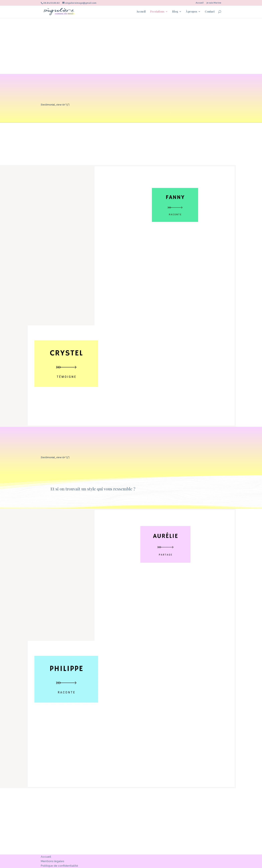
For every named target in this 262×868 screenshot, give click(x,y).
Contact (210, 12)
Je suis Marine (214, 3)
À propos (191, 12)
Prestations (157, 12)
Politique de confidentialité (59, 866)
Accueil (200, 3)
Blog (175, 12)
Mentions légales (52, 861)
